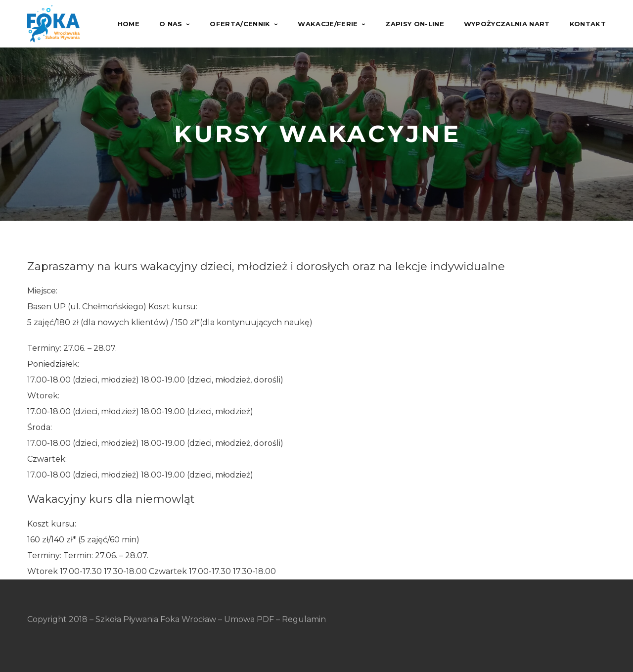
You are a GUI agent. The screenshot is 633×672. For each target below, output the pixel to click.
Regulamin (304, 619)
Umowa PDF (249, 619)
